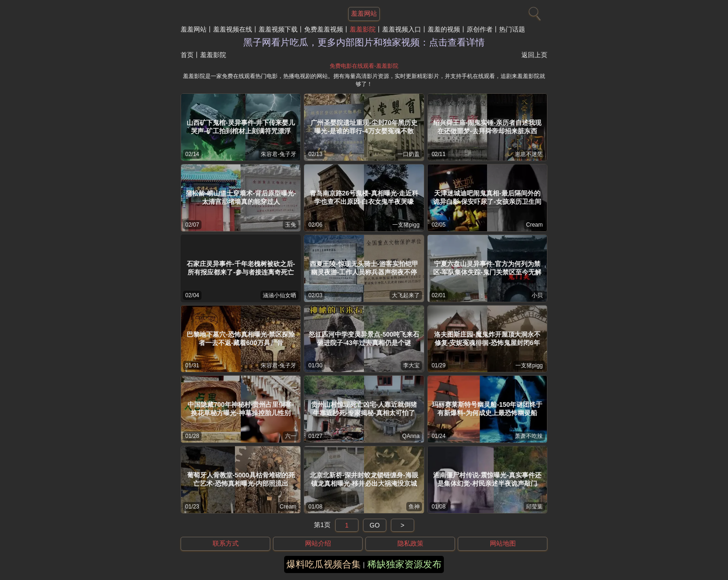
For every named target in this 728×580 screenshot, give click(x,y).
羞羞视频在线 (233, 29)
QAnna (411, 436)
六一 (291, 436)
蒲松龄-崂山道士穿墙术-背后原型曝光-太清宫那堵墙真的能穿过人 (241, 197)
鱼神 (414, 507)
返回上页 (534, 55)
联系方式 (226, 543)
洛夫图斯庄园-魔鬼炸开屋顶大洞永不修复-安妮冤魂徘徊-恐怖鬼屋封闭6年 (487, 339)
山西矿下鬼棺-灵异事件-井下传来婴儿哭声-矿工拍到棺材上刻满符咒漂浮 (241, 127)
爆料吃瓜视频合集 (324, 564)
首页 (187, 55)
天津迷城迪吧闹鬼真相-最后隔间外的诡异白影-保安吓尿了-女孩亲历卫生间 (487, 197)
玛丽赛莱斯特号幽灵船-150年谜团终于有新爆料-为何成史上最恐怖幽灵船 (487, 409)
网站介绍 (318, 543)
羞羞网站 (194, 29)
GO (375, 525)
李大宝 (411, 365)
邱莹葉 (534, 507)
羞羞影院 (363, 29)
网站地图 (503, 543)
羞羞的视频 (444, 29)
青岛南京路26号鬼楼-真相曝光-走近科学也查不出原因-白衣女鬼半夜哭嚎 (364, 197)
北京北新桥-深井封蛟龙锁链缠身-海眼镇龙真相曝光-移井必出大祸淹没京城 (364, 479)
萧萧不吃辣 (529, 436)
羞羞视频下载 (278, 29)
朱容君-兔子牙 (279, 154)
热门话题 (512, 29)
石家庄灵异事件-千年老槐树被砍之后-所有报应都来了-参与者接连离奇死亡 (241, 268)
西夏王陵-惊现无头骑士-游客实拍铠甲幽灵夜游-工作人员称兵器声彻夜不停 (364, 268)
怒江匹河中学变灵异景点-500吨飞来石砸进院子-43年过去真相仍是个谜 (364, 339)
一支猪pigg (406, 225)
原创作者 (480, 29)
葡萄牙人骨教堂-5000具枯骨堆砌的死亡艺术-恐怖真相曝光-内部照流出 (241, 479)
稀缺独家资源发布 (404, 564)
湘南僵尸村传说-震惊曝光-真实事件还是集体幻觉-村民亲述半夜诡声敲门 (487, 479)
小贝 (537, 295)
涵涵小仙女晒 (279, 295)
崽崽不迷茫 (529, 154)
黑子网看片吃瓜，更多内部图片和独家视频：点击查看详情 (364, 42)
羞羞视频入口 (402, 29)
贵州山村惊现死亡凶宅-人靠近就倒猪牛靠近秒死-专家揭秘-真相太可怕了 (364, 409)
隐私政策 (410, 543)
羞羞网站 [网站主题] (364, 13)
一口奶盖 (409, 154)
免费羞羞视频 (324, 29)
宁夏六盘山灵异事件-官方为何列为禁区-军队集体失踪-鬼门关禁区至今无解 (487, 268)
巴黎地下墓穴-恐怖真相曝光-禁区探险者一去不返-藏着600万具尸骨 (241, 339)
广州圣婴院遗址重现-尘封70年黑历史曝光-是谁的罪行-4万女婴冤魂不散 (364, 127)
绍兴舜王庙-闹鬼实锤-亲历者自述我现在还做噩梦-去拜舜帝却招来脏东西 (487, 127)
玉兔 (291, 225)
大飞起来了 (406, 295)
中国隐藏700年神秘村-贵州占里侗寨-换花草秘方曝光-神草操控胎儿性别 (241, 409)
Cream (534, 225)
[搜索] (533, 12)
